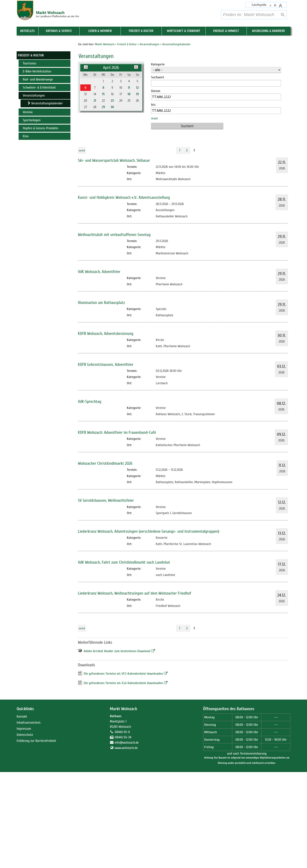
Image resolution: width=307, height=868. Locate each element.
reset (154, 215)
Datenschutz (25, 831)
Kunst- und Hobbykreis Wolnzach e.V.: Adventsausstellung (124, 293)
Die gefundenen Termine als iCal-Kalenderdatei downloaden (123, 779)
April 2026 (111, 164)
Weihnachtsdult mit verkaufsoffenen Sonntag (114, 331)
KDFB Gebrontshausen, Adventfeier (106, 461)
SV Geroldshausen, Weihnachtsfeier (106, 596)
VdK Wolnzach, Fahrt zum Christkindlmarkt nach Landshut (124, 658)
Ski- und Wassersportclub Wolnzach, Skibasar (114, 256)
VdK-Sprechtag (90, 498)
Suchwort (158, 173)
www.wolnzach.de (126, 844)
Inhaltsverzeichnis (29, 819)
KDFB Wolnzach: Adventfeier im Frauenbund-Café (117, 528)
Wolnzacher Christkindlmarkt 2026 (105, 559)
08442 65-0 (122, 828)
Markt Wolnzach (123, 805)
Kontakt (22, 812)
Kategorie (158, 160)
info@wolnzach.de (127, 839)
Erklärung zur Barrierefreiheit (36, 837)
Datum (156, 187)
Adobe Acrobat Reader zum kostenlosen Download (117, 747)
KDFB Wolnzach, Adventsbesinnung (106, 430)
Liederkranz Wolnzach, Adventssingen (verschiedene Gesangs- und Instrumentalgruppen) (149, 627)
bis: (153, 201)
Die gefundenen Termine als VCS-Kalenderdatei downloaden (123, 770)
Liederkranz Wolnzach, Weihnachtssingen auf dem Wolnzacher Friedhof (135, 689)
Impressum (24, 825)
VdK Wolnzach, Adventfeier (99, 368)
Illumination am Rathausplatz (101, 399)
